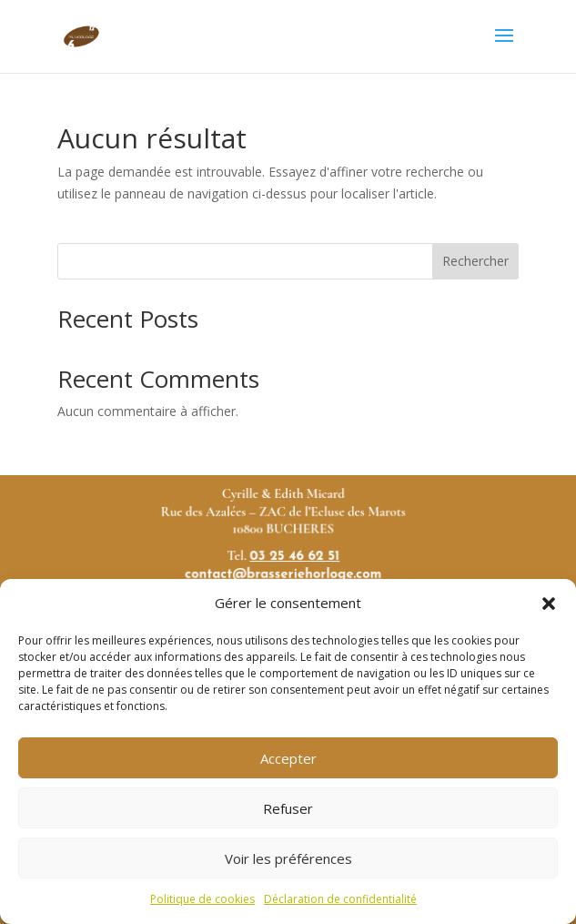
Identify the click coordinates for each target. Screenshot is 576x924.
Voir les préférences (288, 858)
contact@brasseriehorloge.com (283, 578)
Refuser (288, 808)
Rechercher (475, 261)
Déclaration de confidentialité (340, 899)
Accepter (288, 758)
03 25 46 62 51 (295, 562)
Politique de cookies (202, 899)
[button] (549, 604)
